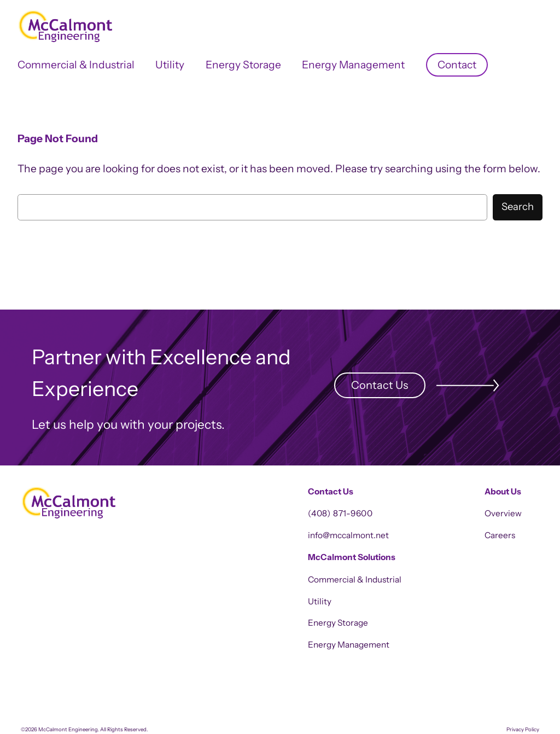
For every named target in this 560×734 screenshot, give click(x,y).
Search (518, 206)
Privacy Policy (523, 729)
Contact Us (380, 385)
